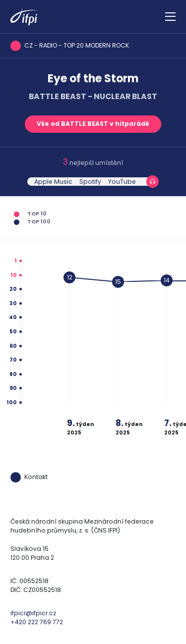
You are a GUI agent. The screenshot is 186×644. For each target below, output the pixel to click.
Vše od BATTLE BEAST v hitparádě (93, 124)
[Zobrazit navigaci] (170, 17)
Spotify (90, 182)
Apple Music (53, 182)
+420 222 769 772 (37, 622)
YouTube (122, 182)
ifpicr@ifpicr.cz (33, 613)
